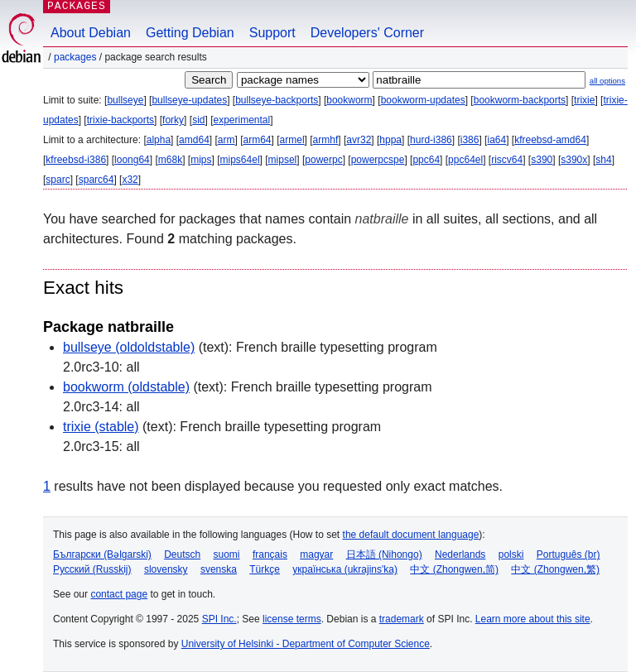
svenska (219, 569)
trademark (402, 619)
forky (173, 120)
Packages (75, 57)
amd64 (194, 140)
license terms (292, 619)
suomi (227, 554)
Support (272, 33)
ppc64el (465, 160)
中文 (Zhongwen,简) (454, 569)
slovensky (166, 569)
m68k (170, 160)
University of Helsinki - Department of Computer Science (306, 644)
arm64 (258, 140)
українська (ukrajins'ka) (345, 569)
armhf (326, 140)
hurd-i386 (431, 140)
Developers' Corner (367, 33)
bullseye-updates (189, 100)
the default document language (411, 535)
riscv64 (507, 160)
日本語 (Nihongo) (384, 554)
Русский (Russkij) (92, 569)
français (270, 554)
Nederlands (460, 554)
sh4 (603, 160)
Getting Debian (190, 33)
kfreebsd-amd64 (550, 140)
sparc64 (96, 180)
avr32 (359, 140)
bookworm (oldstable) (126, 387)
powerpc (323, 160)
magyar (316, 554)
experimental (241, 120)
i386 (470, 140)
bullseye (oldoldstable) (129, 347)
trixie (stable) (101, 427)
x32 (130, 180)
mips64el (240, 160)
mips (201, 160)
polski (511, 554)
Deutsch (182, 554)
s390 (542, 160)
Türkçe (265, 569)
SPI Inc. (219, 619)
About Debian (91, 33)
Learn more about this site (533, 619)
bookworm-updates (423, 100)
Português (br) (569, 554)
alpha (159, 140)
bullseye (125, 100)
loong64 (132, 160)
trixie (584, 100)
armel (292, 140)
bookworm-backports (520, 100)
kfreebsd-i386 (76, 160)
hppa (390, 140)
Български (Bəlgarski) (102, 554)
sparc (58, 180)
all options (607, 81)
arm (226, 140)
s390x (574, 160)
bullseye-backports (277, 100)
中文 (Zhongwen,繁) (555, 569)
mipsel (283, 160)
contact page (119, 594)
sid (198, 120)
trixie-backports (120, 120)
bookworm (349, 100)
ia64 (496, 140)
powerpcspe (378, 160)
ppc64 (426, 160)
